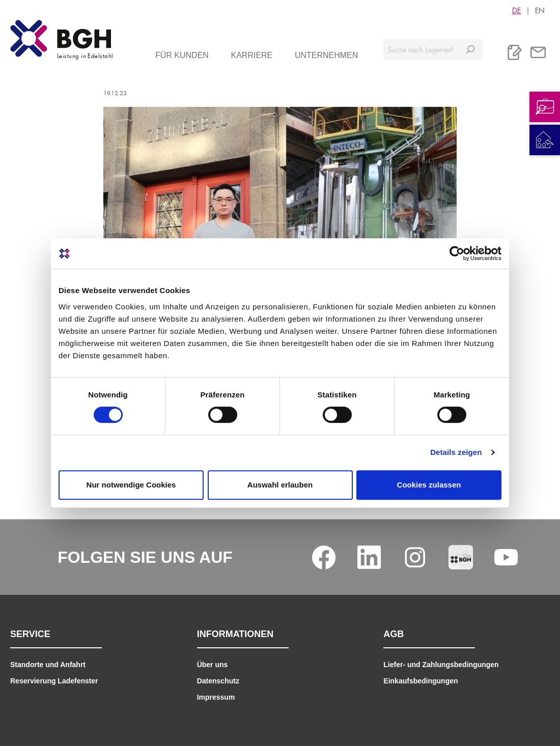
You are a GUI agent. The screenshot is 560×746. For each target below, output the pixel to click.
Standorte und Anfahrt (48, 665)
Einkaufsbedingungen (421, 681)
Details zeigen (456, 452)
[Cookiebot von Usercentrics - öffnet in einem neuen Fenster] (457, 253)
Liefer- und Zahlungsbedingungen (441, 665)
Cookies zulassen (429, 485)
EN (540, 10)
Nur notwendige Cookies (131, 485)
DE (516, 10)
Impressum (216, 697)
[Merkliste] (515, 52)
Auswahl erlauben (280, 485)
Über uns (213, 665)
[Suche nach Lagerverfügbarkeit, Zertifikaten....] (421, 50)
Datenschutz (218, 681)
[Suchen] (470, 50)
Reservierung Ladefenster (54, 681)
